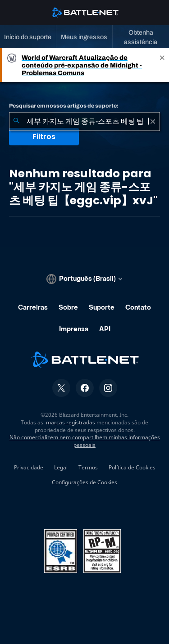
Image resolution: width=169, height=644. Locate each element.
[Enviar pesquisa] (16, 122)
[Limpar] (153, 122)
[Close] (162, 65)
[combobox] (84, 122)
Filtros (44, 137)
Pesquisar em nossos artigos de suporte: (64, 106)
